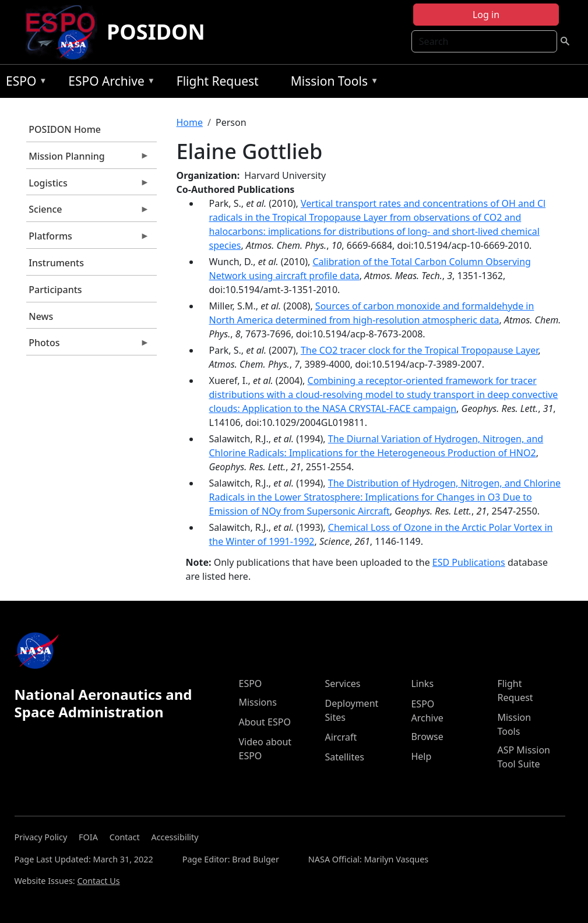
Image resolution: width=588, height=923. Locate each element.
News (41, 316)
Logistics (88, 186)
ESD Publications (469, 562)
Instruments (56, 263)
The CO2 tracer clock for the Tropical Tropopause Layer (419, 350)
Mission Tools (332, 83)
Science (88, 212)
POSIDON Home (65, 129)
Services (342, 684)
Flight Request (218, 81)
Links (422, 684)
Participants (55, 290)
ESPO (24, 83)
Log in (486, 15)
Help (421, 756)
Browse (427, 737)
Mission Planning (88, 159)
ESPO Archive (109, 83)
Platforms (88, 239)
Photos (88, 346)
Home (190, 122)
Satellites (344, 757)
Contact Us (98, 881)
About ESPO (264, 722)
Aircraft (341, 737)
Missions (257, 702)
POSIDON (156, 32)
